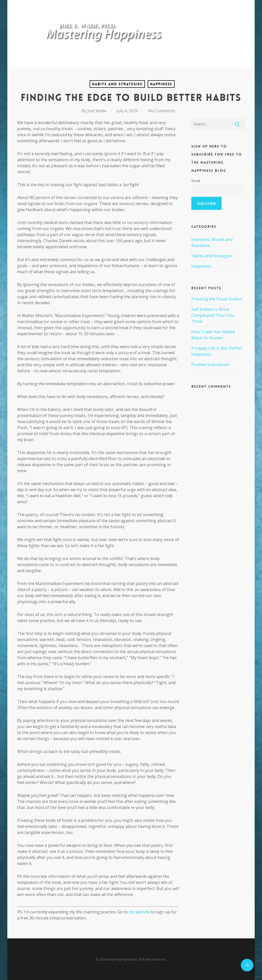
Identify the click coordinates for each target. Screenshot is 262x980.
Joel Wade (97, 111)
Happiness (161, 84)
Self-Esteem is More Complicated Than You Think (213, 315)
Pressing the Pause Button (217, 299)
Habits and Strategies (117, 84)
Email (196, 181)
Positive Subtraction (210, 365)
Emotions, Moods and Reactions (212, 242)
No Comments (162, 111)
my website (139, 912)
